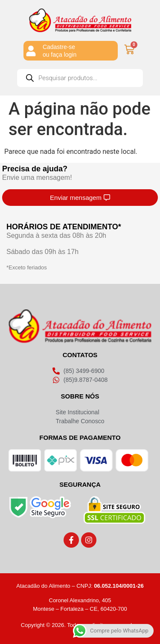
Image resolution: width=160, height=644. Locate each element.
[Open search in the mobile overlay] (80, 78)
